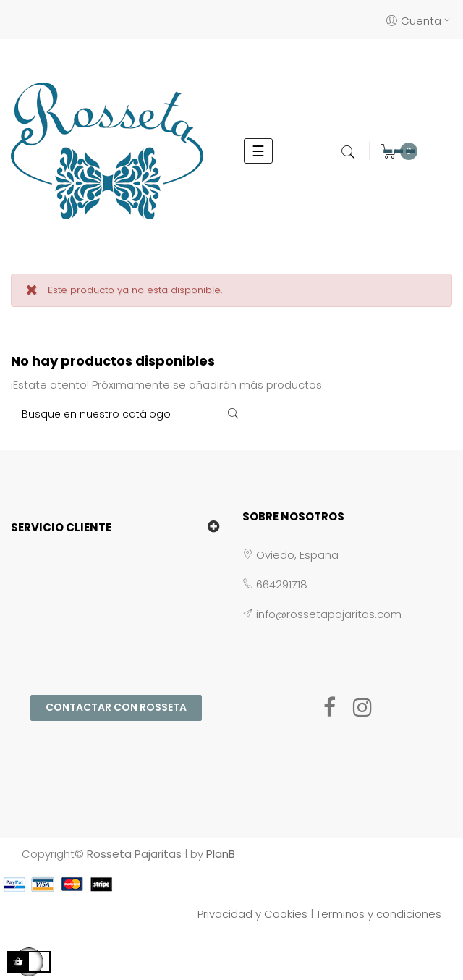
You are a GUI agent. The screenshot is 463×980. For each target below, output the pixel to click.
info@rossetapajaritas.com (329, 614)
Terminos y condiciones (379, 914)
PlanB (221, 854)
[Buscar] (129, 414)
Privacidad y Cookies (252, 914)
